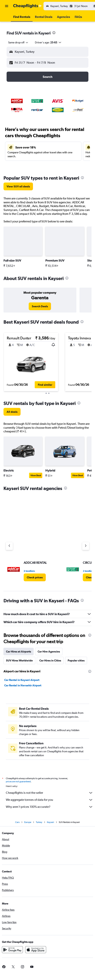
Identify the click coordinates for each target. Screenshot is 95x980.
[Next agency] (86, 546)
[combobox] (18, 42)
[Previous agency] (9, 546)
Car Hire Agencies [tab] (49, 652)
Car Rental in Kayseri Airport (22, 680)
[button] (7, 6)
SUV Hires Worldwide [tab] (19, 660)
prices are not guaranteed (18, 782)
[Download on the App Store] (36, 950)
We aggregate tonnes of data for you (49, 800)
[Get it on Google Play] (12, 950)
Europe (28, 822)
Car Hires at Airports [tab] (19, 652)
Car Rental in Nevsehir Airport (23, 685)
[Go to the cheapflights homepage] (28, 6)
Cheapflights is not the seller (49, 793)
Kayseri (51, 822)
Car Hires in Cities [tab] (50, 660)
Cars (17, 822)
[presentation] (54, 33)
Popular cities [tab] (76, 660)
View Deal (36, 475)
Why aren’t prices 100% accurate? (49, 807)
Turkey (39, 822)
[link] (18, 186)
